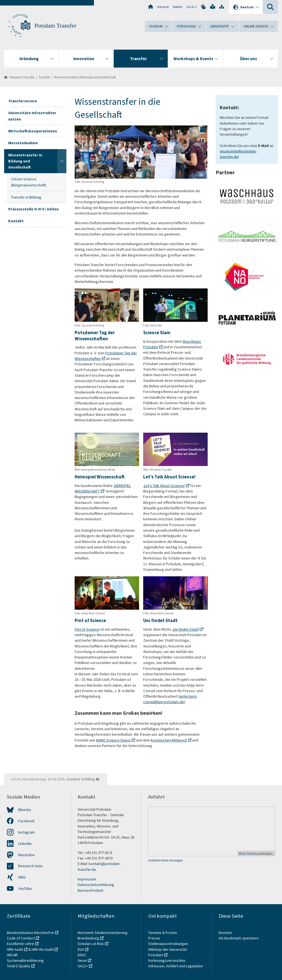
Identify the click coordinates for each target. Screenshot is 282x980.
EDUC (82, 955)
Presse (154, 938)
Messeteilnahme (23, 143)
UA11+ (83, 966)
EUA (81, 949)
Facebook (26, 821)
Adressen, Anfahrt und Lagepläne (176, 966)
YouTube (25, 888)
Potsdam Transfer (55, 26)
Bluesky (25, 810)
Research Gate (30, 866)
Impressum (87, 879)
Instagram (26, 832)
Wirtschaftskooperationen (33, 131)
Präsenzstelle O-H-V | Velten (33, 209)
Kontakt (16, 221)
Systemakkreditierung (25, 960)
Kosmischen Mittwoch (169, 740)
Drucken (225, 933)
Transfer (44, 77)
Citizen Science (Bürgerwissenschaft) (29, 182)
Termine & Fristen (163, 933)
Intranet (163, 7)
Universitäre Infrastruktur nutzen (32, 116)
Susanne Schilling (81, 779)
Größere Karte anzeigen (166, 860)
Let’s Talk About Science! (164, 486)
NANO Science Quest (113, 740)
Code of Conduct (21, 938)
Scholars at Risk (91, 944)
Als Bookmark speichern (239, 938)
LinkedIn (25, 844)
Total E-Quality (19, 966)
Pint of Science (87, 629)
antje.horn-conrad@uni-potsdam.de (170, 699)
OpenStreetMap (250, 854)
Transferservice (23, 101)
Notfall (178, 7)
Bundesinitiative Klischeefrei (30, 933)
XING (22, 877)
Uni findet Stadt (186, 629)
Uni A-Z (192, 7)
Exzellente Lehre (21, 944)
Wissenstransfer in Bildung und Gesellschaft (85, 77)
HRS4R (12, 955)
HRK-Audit (15, 949)
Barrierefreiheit (90, 890)
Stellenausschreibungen (168, 944)
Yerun (82, 960)
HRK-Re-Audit (43, 949)
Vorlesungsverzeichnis (167, 960)
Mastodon (26, 855)
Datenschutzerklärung (96, 885)
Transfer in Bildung (26, 197)
